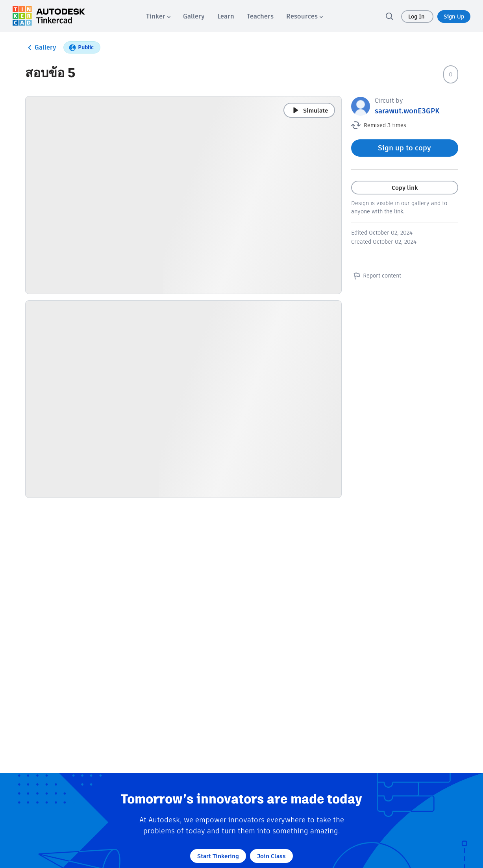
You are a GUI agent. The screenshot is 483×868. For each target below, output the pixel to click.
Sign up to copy (404, 148)
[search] (389, 16)
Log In (417, 17)
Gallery (41, 48)
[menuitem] (158, 16)
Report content (376, 276)
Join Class (271, 856)
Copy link (405, 188)
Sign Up (454, 17)
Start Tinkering (218, 856)
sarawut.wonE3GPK (407, 111)
